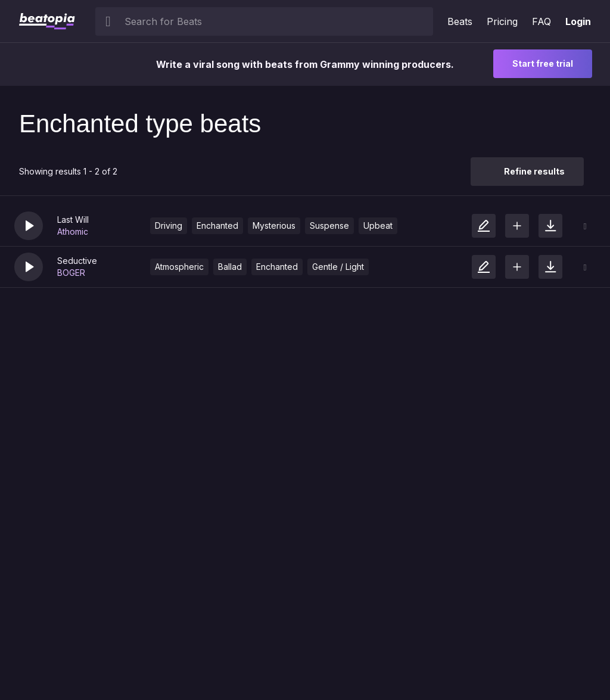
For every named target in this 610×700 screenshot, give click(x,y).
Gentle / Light (338, 267)
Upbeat (378, 225)
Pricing (502, 21)
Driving (169, 225)
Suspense (329, 225)
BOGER (71, 273)
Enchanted (217, 225)
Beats (460, 21)
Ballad (230, 267)
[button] (29, 226)
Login (578, 21)
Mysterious (274, 225)
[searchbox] (276, 21)
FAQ (541, 21)
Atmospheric (179, 267)
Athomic (73, 231)
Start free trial (543, 63)
